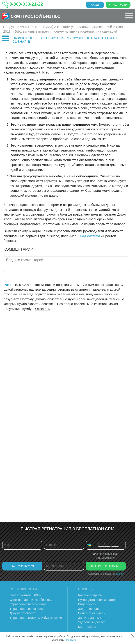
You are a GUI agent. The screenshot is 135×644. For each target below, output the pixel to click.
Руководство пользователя (98, 600)
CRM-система (89, 236)
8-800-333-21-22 (26, 4)
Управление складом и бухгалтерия (36, 618)
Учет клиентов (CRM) (37, 27)
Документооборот (23, 613)
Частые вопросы (90, 595)
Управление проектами (27, 609)
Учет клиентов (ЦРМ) (25, 595)
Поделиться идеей (92, 613)
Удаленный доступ (92, 622)
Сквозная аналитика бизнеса (31, 600)
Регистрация (118, 5)
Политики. (71, 640)
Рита (8, 285)
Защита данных (90, 618)
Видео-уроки (87, 604)
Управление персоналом (28, 604)
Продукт (10, 27)
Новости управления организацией (85, 27)
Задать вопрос (89, 609)
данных (120, 574)
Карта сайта (87, 627)
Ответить (42, 309)
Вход (95, 5)
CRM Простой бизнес (35, 16)
